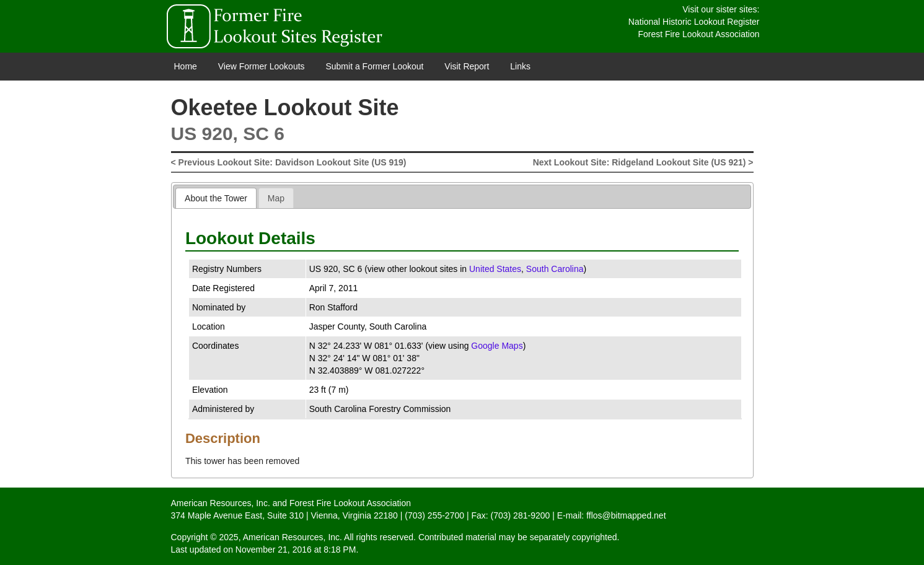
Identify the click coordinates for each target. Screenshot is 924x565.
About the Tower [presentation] (216, 198)
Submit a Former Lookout (374, 66)
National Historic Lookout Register (694, 22)
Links (520, 66)
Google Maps (497, 346)
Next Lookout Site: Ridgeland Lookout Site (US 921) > (643, 162)
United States (495, 269)
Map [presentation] (276, 198)
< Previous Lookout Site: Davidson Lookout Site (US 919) (289, 162)
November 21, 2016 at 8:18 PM (296, 550)
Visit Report (467, 66)
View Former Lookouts (262, 66)
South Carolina (555, 269)
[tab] (216, 198)
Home (186, 66)
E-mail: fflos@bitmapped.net (612, 515)
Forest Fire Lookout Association (698, 34)
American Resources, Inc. (221, 503)
